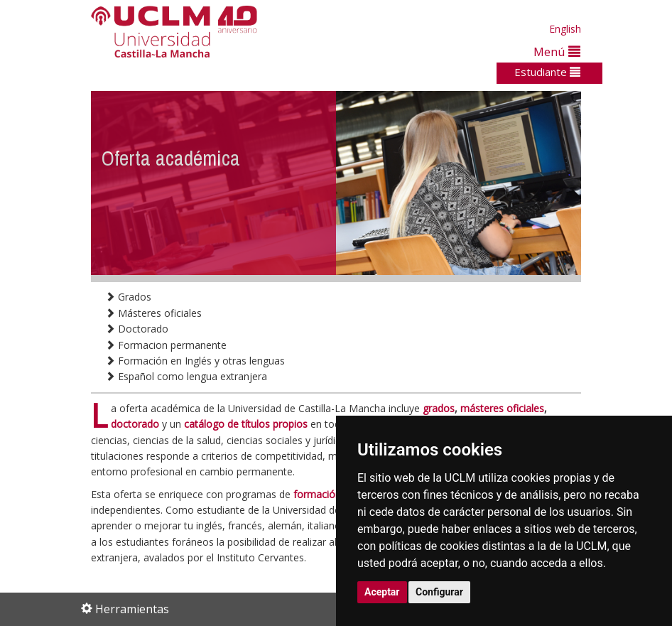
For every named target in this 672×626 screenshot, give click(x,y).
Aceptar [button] (382, 592)
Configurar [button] (439, 592)
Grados (128, 297)
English (565, 29)
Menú (557, 52)
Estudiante (547, 72)
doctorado (135, 424)
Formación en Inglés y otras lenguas (195, 361)
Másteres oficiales (153, 313)
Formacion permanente (166, 345)
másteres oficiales (502, 408)
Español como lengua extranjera (186, 376)
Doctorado (137, 329)
